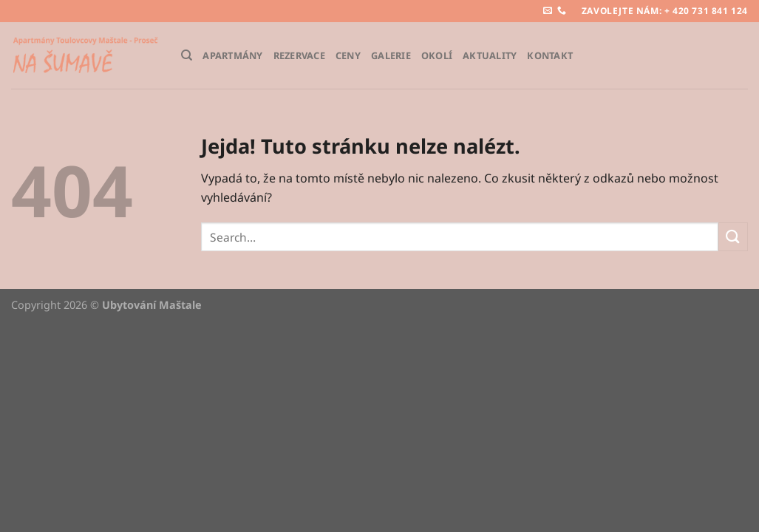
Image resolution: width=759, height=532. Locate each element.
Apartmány (232, 55)
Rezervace (299, 55)
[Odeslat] (733, 237)
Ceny (348, 55)
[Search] (187, 55)
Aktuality (490, 55)
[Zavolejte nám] (562, 11)
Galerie (391, 55)
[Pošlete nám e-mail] (548, 11)
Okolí (437, 55)
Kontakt (550, 55)
